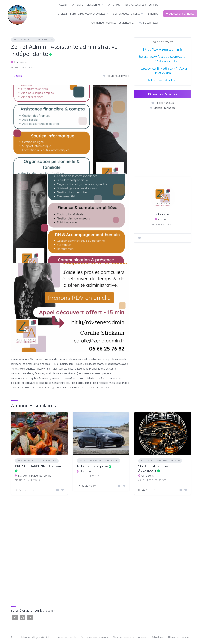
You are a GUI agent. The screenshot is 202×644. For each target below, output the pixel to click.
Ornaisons (148, 476)
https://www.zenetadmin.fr (163, 49)
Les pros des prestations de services (33, 40)
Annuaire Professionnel (86, 5)
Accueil (63, 5)
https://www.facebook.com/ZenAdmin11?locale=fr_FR (163, 59)
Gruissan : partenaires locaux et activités (82, 14)
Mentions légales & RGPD (36, 637)
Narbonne (20, 62)
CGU (14, 637)
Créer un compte (66, 637)
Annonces (114, 5)
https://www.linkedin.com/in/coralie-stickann (163, 71)
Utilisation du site (178, 637)
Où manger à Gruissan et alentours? (113, 23)
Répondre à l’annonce (163, 94)
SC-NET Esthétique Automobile (153, 468)
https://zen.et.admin (163, 80)
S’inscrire (153, 14)
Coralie (164, 214)
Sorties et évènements (127, 14)
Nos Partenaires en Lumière (142, 5)
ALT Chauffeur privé (92, 466)
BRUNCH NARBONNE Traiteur (38, 466)
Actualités (157, 637)
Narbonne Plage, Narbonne (35, 476)
